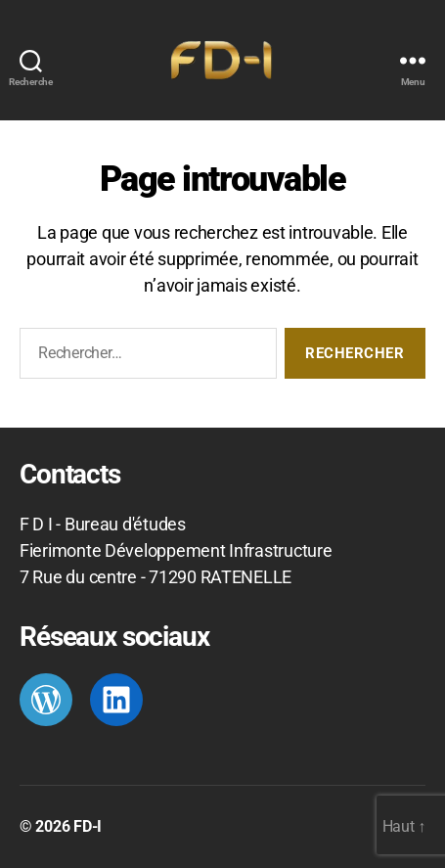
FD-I (88, 826)
